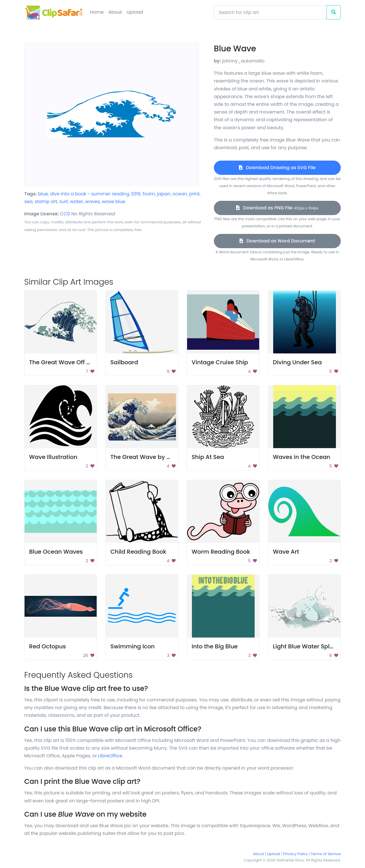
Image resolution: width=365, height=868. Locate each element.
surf (64, 202)
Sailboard (124, 362)
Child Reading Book (138, 552)
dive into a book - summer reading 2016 (95, 194)
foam (149, 194)
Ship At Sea (208, 457)
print (194, 194)
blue (43, 194)
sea (28, 202)
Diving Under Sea (297, 362)
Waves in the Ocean (302, 457)
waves (93, 202)
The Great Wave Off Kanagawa (73, 362)
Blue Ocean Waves (56, 552)
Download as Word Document (277, 241)
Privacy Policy (295, 854)
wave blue (113, 202)
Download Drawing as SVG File (277, 168)
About (115, 12)
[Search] (270, 12)
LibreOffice (110, 756)
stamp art (46, 202)
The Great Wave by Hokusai (150, 457)
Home (97, 12)
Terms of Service (326, 854)
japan (164, 194)
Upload (135, 12)
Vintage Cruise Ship (220, 362)
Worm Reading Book (221, 552)
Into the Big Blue (215, 646)
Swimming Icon (132, 646)
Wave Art (286, 552)
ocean (180, 194)
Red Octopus (47, 646)
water (76, 202)
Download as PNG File (277, 208)
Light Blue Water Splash (307, 646)
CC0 (65, 214)
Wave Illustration (53, 457)
